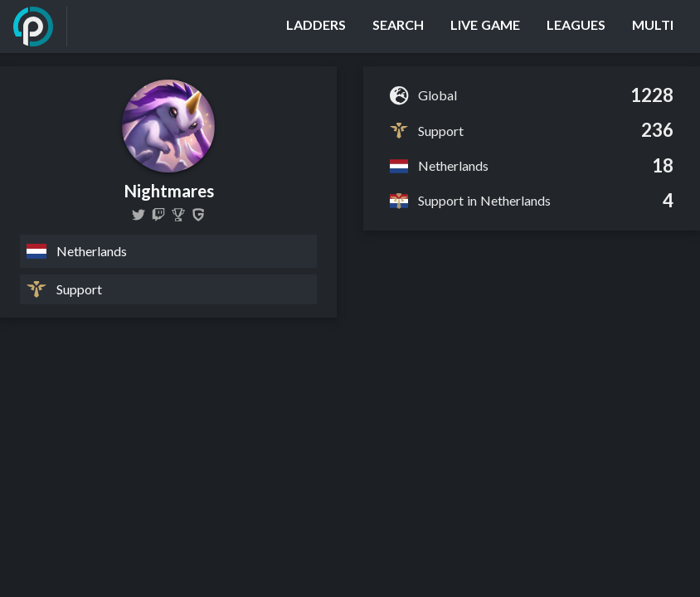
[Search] (398, 27)
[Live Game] (485, 27)
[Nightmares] (178, 215)
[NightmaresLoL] (139, 215)
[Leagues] (576, 27)
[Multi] (653, 27)
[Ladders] (316, 27)
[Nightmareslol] (158, 215)
